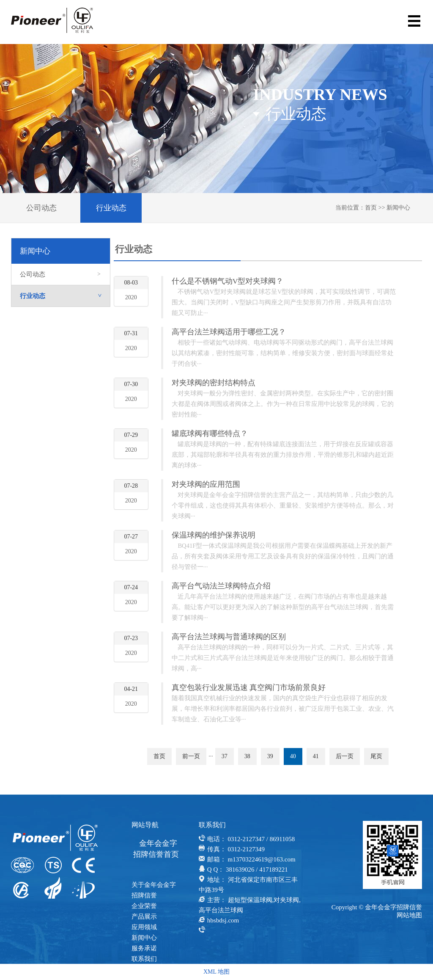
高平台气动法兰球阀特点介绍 (221, 586)
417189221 (274, 870)
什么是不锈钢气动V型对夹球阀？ (228, 281)
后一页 (345, 756)
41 (316, 756)
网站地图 (409, 915)
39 (270, 756)
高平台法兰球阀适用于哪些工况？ (229, 332)
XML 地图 (216, 972)
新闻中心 (398, 208)
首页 (371, 208)
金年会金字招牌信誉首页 (156, 849)
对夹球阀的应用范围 (206, 484)
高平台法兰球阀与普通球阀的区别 (229, 637)
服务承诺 (144, 948)
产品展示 (144, 917)
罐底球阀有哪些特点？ (210, 433)
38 (247, 756)
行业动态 (111, 208)
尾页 (376, 756)
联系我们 (144, 959)
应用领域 (144, 927)
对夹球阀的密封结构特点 (214, 383)
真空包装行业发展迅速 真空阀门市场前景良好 (249, 687)
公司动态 (41, 208)
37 (225, 756)
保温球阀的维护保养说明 (214, 535)
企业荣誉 (144, 906)
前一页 (191, 756)
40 (293, 756)
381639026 (240, 870)
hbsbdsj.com (223, 920)
